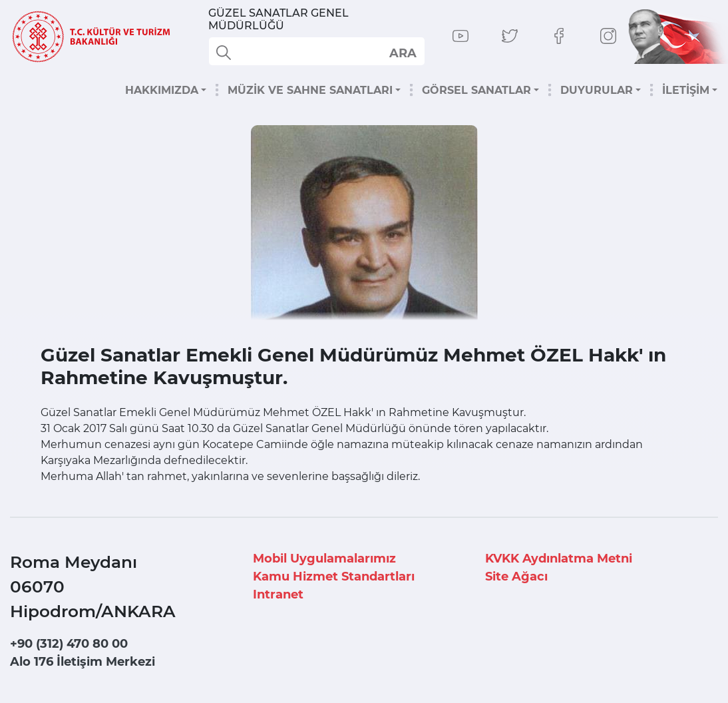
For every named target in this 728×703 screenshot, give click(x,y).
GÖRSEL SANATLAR (476, 90)
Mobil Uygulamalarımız (324, 559)
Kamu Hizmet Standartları (334, 577)
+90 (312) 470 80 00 (69, 644)
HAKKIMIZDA (162, 90)
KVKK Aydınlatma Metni (559, 559)
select (402, 53)
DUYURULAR (597, 90)
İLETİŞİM (686, 90)
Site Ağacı (516, 577)
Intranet (278, 594)
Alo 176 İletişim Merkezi (83, 662)
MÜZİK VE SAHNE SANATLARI (310, 90)
